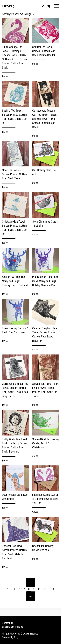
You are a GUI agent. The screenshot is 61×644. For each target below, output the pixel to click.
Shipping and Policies (12, 627)
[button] (23, 14)
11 (45, 589)
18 (53, 589)
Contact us (7, 623)
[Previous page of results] (31, 582)
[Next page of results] (31, 596)
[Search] (43, 6)
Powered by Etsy (10, 637)
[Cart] (49, 7)
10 (39, 589)
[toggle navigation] (57, 6)
